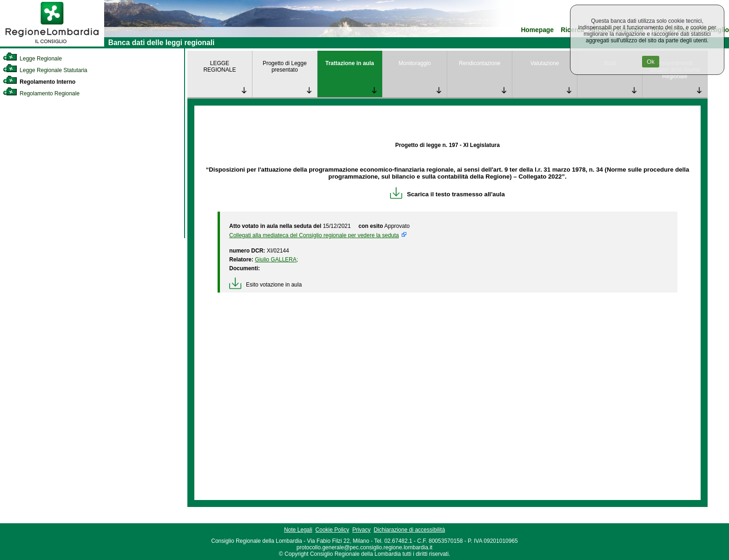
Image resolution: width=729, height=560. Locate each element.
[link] (52, 45)
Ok (651, 62)
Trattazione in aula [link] (350, 63)
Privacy (361, 530)
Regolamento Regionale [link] (41, 93)
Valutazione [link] (545, 63)
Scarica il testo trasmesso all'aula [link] (447, 194)
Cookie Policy (332, 530)
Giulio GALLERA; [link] (276, 260)
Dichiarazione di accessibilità (409, 530)
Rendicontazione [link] (480, 63)
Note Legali (298, 530)
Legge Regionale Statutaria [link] (45, 70)
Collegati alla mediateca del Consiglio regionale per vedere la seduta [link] (314, 235)
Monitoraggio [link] (414, 63)
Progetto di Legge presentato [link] (285, 67)
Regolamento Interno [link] (39, 82)
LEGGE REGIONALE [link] (219, 67)
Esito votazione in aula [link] (265, 285)
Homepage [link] (537, 30)
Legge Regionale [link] (32, 59)
